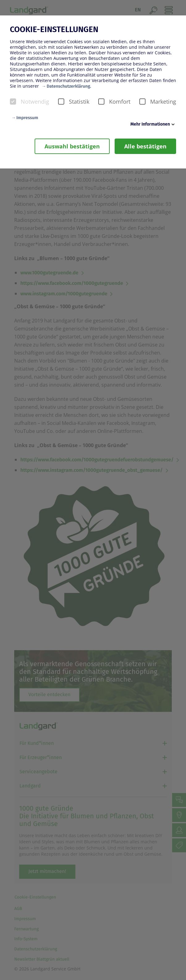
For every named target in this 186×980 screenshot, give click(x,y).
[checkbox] (13, 102)
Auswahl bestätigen (72, 146)
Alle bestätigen (145, 146)
